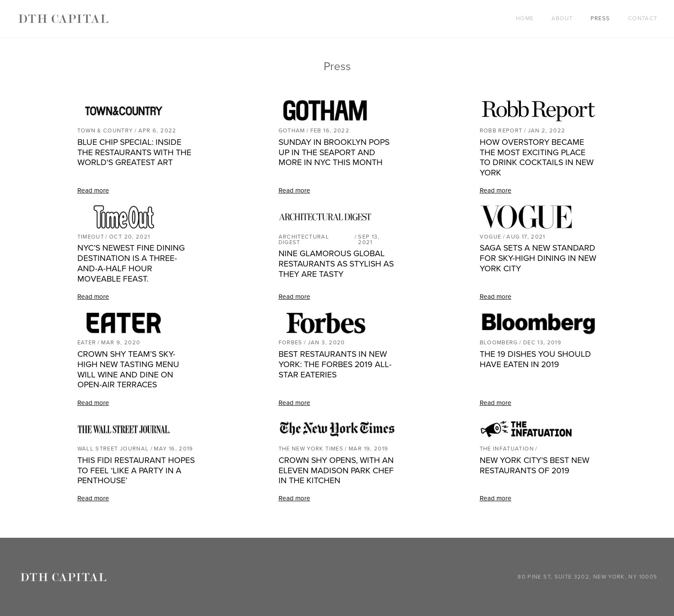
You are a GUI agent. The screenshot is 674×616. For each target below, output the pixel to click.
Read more (93, 191)
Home (525, 18)
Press (600, 18)
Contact (643, 18)
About (562, 18)
